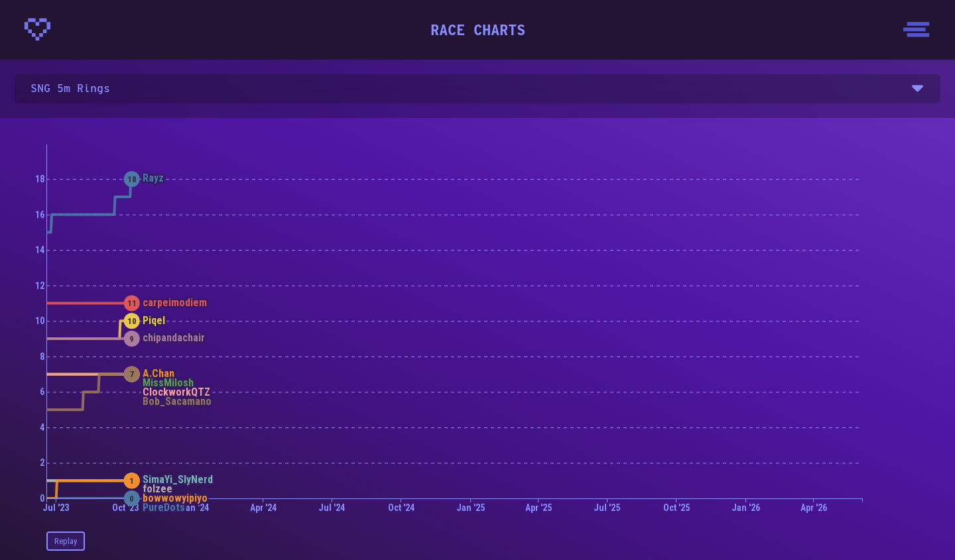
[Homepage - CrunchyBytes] (37, 29)
